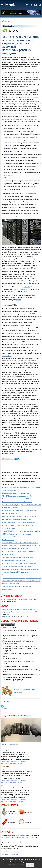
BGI (24, 60)
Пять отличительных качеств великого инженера (19, 522)
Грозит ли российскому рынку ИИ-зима (16, 493)
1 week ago (20, 801)
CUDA (25, 291)
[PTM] (2, 786)
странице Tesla (24, 289)
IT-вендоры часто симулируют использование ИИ (19, 563)
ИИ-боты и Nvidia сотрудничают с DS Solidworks (19, 499)
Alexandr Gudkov (5, 767)
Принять (30, 865)
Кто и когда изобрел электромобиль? (16, 666)
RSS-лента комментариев (10, 745)
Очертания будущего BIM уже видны (15, 572)
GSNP (6, 155)
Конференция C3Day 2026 (10, 617)
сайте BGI (27, 287)
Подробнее (4, 852)
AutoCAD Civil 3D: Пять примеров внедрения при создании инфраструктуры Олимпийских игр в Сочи (20, 661)
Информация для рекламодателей (11, 855)
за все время (14, 628)
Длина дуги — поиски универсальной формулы (20, 675)
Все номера (5, 701)
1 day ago (19, 763)
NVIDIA (19, 300)
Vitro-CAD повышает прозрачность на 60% (17, 496)
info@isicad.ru (22, 842)
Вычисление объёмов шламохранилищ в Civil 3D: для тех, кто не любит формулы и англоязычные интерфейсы (20, 649)
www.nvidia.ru (7, 356)
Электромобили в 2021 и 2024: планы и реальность (20, 543)
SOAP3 (20, 125)
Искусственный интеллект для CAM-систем (17, 502)
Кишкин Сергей (5, 750)
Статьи (6, 21)
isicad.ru (23, 835)
